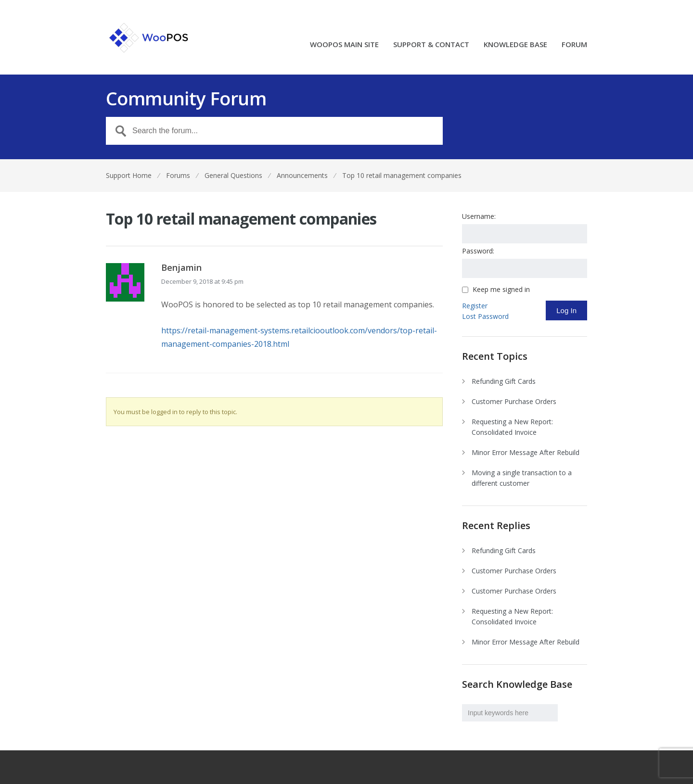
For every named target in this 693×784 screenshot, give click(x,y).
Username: (479, 216)
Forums (178, 175)
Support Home (129, 175)
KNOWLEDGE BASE (515, 45)
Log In (566, 310)
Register (475, 306)
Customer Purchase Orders (514, 401)
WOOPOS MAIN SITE (344, 45)
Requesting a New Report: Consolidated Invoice (512, 427)
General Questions (233, 175)
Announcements (302, 175)
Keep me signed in (501, 290)
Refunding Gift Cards (504, 381)
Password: (478, 251)
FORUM (574, 45)
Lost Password (485, 316)
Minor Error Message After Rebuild (526, 452)
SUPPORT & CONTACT (431, 45)
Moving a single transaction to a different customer (522, 478)
